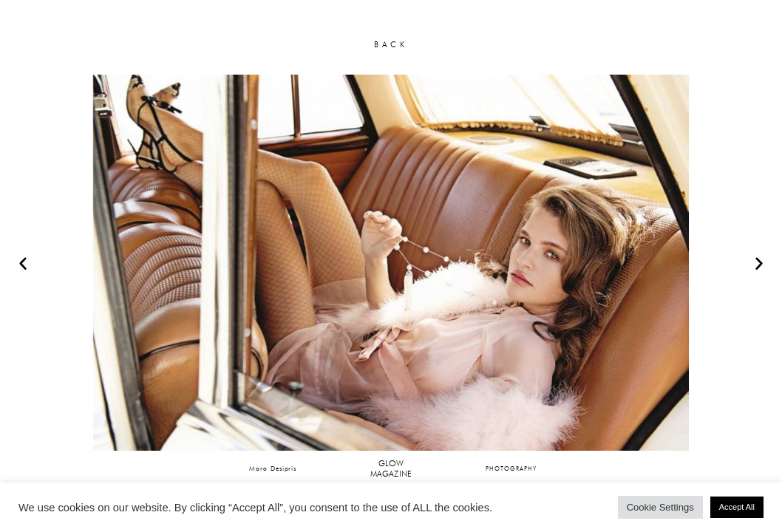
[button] (23, 263)
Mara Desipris (273, 468)
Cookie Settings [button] (660, 507)
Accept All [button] (737, 507)
